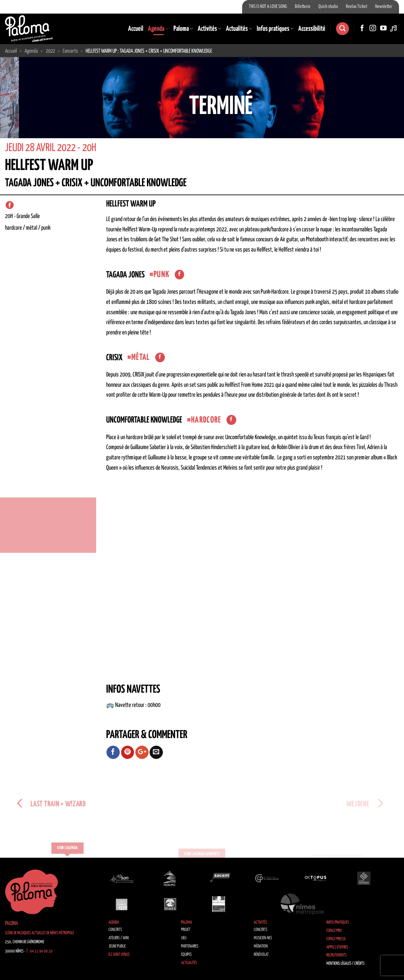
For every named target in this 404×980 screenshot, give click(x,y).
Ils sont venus (119, 955)
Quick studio (328, 7)
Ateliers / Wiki (119, 938)
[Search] (342, 29)
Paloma (183, 29)
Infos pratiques (275, 29)
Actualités (239, 29)
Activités (209, 29)
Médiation (261, 946)
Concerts (115, 930)
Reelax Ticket (357, 7)
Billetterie (303, 7)
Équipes (186, 955)
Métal (141, 357)
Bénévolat (261, 955)
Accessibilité (312, 29)
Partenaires (190, 946)
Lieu (184, 938)
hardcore (206, 420)
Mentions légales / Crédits (345, 964)
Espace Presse (336, 939)
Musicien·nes (263, 938)
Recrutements (337, 955)
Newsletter (384, 7)
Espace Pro (334, 931)
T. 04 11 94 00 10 (39, 951)
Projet (186, 930)
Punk (161, 275)
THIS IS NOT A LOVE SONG (268, 7)
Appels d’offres (337, 947)
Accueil (136, 29)
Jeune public (117, 946)
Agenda (158, 29)
